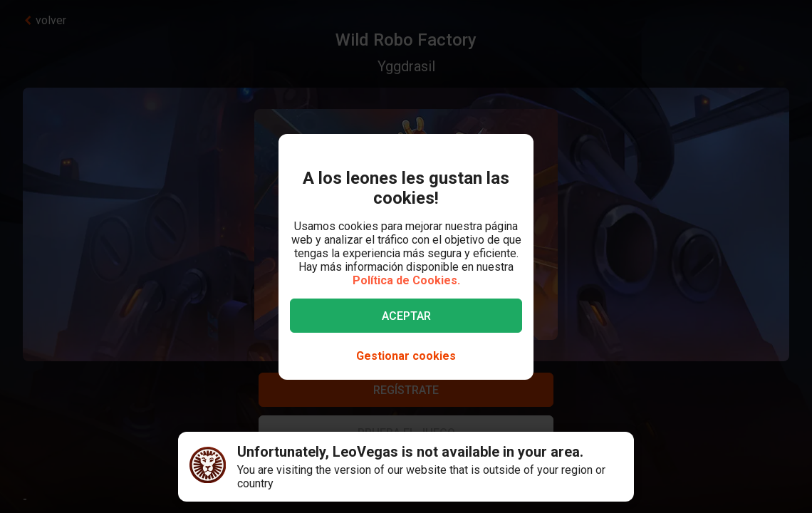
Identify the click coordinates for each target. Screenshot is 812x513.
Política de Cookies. (406, 280)
